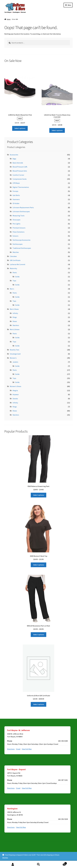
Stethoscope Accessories (22, 240)
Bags (14, 159)
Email (18, 749)
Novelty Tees (15, 350)
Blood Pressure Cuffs (20, 167)
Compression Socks (20, 179)
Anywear (16, 394)
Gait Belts (16, 195)
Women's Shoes (16, 386)
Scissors (15, 236)
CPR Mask (16, 183)
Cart (59, 863)
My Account (13, 864)
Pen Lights (16, 224)
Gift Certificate (15, 260)
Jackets (15, 362)
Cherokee (13, 256)
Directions (11, 749)
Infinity (15, 313)
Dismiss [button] (5, 858)
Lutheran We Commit (18, 264)
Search (39, 864)
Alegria (15, 390)
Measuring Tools (19, 216)
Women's (13, 358)
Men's (12, 289)
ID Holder (16, 203)
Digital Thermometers (21, 187)
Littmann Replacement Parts (23, 207)
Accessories (14, 155)
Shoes (15, 321)
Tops (14, 281)
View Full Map (27, 749)
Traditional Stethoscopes (22, 248)
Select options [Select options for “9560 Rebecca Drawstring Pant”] (39, 495)
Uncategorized (15, 354)
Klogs (15, 317)
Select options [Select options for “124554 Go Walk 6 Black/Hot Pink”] (20, 128)
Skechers (16, 325)
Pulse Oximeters (19, 232)
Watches (16, 252)
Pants (15, 272)
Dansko (15, 399)
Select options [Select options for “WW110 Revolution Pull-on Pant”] (39, 635)
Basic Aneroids (18, 163)
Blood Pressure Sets (20, 171)
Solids (17, 277)
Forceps (15, 191)
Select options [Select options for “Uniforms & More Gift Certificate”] (39, 704)
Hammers (16, 199)
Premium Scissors (19, 228)
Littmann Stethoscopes (21, 211)
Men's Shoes (14, 309)
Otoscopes (16, 220)
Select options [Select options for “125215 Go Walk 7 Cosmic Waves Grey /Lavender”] (57, 130)
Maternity (13, 268)
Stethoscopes (18, 244)
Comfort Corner (18, 175)
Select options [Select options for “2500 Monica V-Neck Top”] (39, 565)
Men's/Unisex (15, 329)
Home (9, 19)
